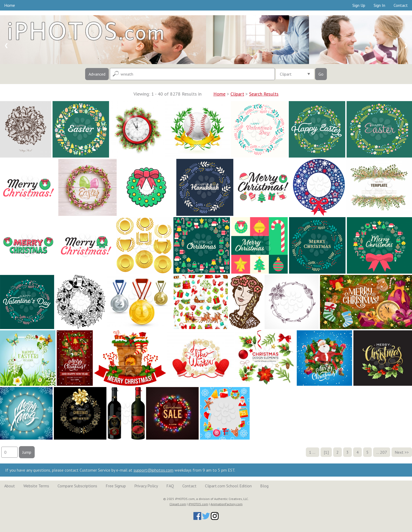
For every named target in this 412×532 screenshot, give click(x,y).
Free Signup (116, 486)
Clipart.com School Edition (228, 486)
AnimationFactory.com (226, 504)
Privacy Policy (146, 486)
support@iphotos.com (153, 470)
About (10, 486)
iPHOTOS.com (198, 504)
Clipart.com (178, 504)
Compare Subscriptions (77, 486)
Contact (401, 5)
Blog (264, 486)
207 (383, 452)
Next (399, 452)
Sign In (379, 5)
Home (10, 5)
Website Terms (36, 486)
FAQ (170, 486)
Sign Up (359, 5)
